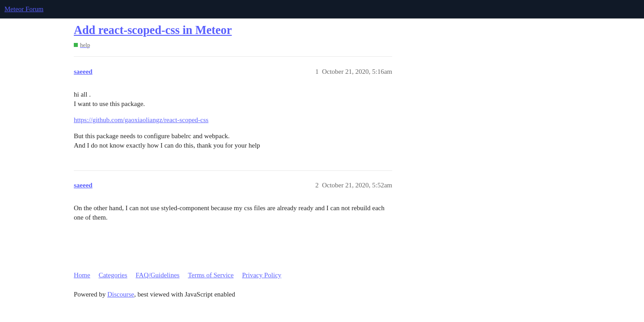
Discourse (121, 294)
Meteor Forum (24, 9)
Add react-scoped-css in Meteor (153, 30)
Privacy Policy (262, 275)
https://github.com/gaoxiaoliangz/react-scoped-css (141, 120)
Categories (113, 275)
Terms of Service (211, 275)
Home (82, 275)
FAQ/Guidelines (157, 275)
